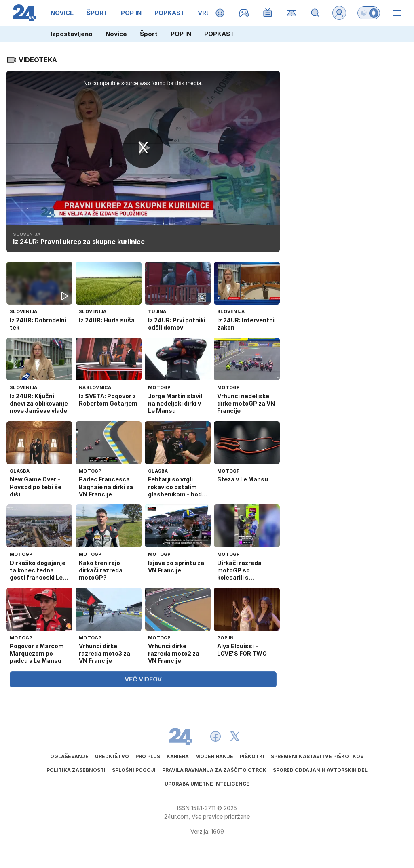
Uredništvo (112, 756)
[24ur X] (235, 736)
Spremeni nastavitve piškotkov (317, 756)
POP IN (181, 34)
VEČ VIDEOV (143, 679)
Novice (116, 34)
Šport (149, 34)
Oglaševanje (69, 756)
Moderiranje (214, 756)
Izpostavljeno (72, 34)
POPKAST (219, 34)
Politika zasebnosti (76, 770)
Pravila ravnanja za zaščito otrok (214, 770)
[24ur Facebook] (215, 736)
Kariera (178, 756)
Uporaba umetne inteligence (207, 784)
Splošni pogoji (134, 770)
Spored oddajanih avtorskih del (320, 770)
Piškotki (252, 756)
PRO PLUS (148, 756)
